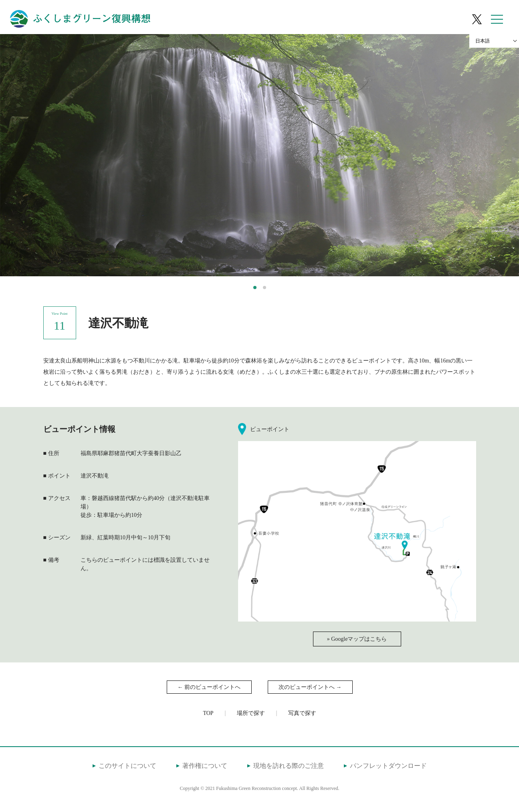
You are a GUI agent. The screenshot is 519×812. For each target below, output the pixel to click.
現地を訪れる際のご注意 (289, 766)
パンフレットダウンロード (388, 766)
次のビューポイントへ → (310, 687)
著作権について (205, 766)
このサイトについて (127, 766)
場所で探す (251, 713)
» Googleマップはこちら (357, 639)
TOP (208, 713)
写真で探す (302, 713)
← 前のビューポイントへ (209, 687)
